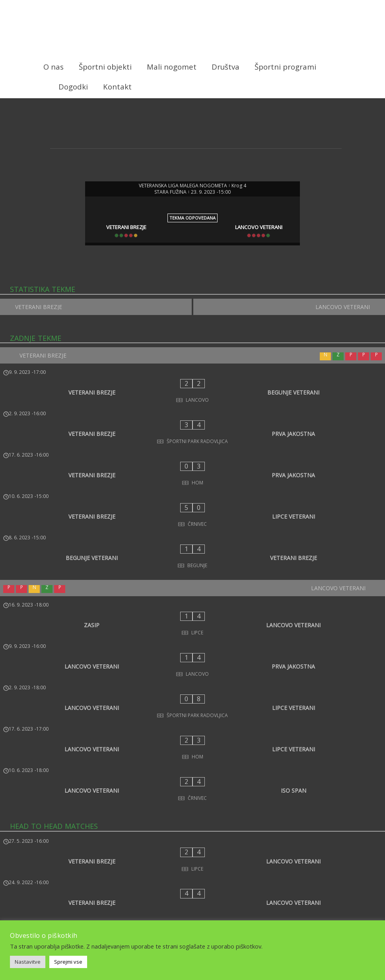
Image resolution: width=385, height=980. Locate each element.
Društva (226, 67)
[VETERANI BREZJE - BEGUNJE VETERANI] (192, 398)
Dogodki (73, 87)
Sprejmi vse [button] (68, 962)
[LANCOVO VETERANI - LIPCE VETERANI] (192, 612)
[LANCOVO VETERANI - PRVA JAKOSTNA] (192, 585)
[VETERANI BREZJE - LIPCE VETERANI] (192, 477)
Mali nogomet (172, 67)
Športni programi (285, 67)
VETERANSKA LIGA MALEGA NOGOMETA (183, 184)
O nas (53, 67)
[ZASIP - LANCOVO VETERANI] (192, 559)
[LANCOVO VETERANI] (262, 226)
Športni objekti (105, 67)
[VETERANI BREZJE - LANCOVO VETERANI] (192, 720)
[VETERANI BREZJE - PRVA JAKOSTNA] (192, 424)
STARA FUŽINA (170, 191)
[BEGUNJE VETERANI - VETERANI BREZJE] (192, 503)
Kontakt (117, 87)
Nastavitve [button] (28, 962)
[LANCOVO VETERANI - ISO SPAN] (192, 664)
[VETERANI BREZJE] (123, 226)
